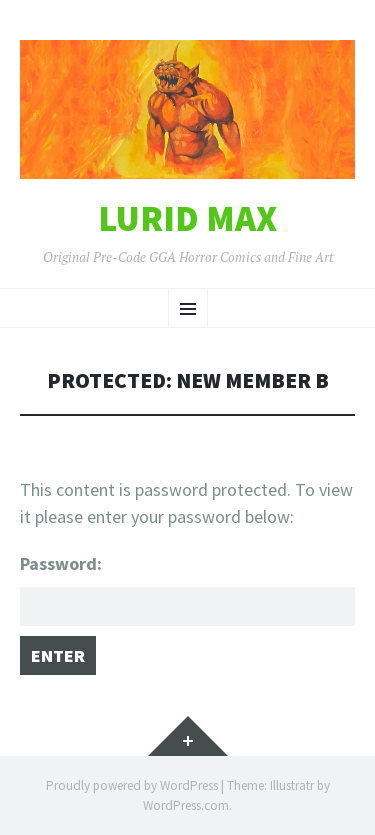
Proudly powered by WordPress (132, 785)
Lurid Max (187, 219)
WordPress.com (186, 805)
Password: (187, 589)
